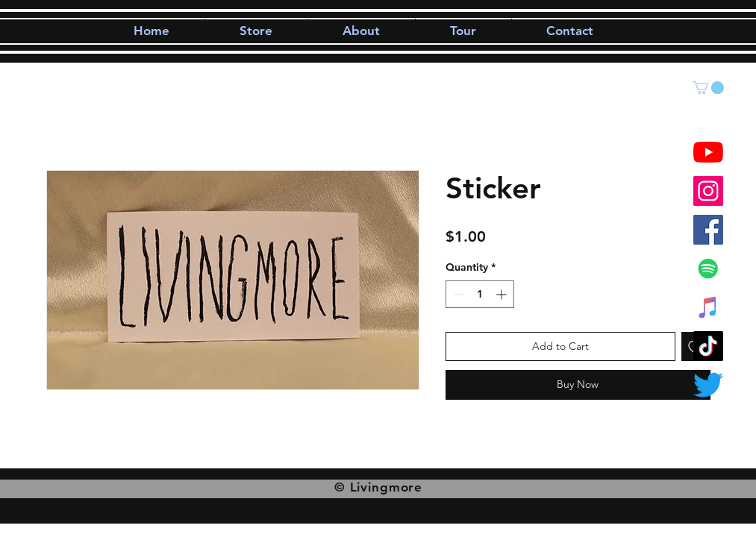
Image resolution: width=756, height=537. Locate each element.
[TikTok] (708, 346)
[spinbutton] (480, 294)
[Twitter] (708, 385)
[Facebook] (708, 230)
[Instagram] (708, 191)
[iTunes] (708, 307)
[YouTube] (708, 152)
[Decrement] (457, 294)
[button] (708, 88)
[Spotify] (708, 268)
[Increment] (503, 294)
